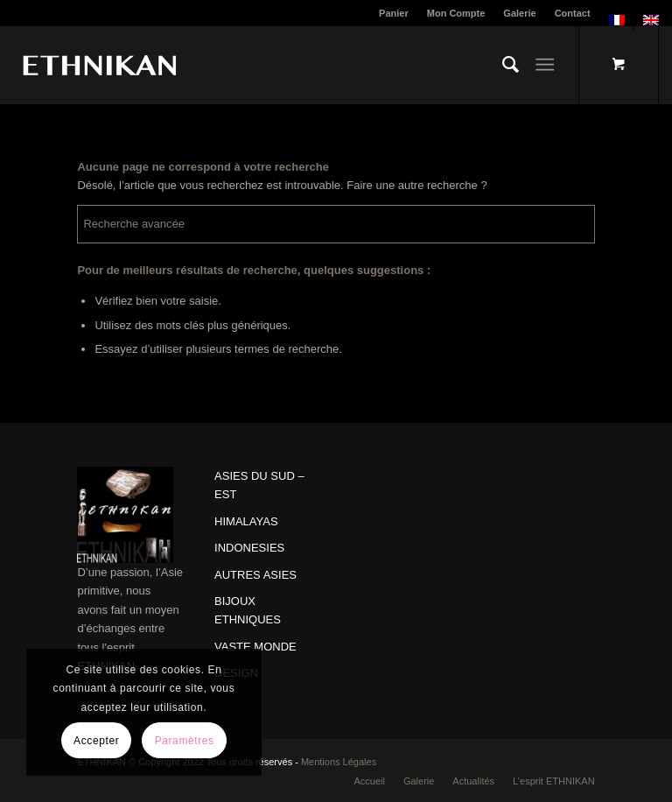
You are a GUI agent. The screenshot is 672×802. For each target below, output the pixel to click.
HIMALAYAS (246, 521)
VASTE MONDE (255, 647)
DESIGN (236, 673)
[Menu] (545, 65)
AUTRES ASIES (255, 575)
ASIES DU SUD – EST (259, 485)
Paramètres (185, 741)
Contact (573, 13)
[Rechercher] (502, 65)
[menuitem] (394, 13)
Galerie (519, 13)
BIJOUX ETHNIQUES (248, 610)
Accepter (96, 741)
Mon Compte (456, 13)
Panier (394, 13)
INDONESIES (249, 548)
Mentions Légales (339, 762)
